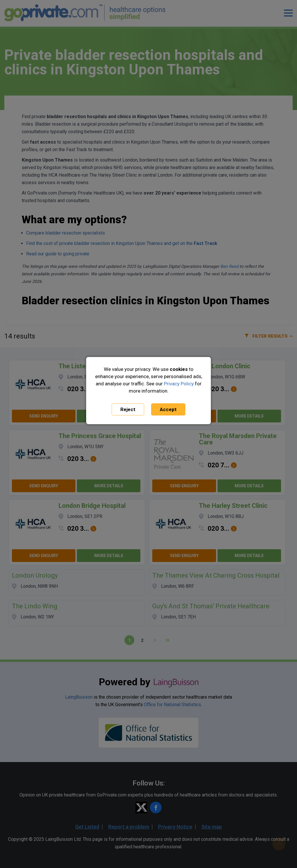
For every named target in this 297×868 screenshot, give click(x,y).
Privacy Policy (179, 384)
